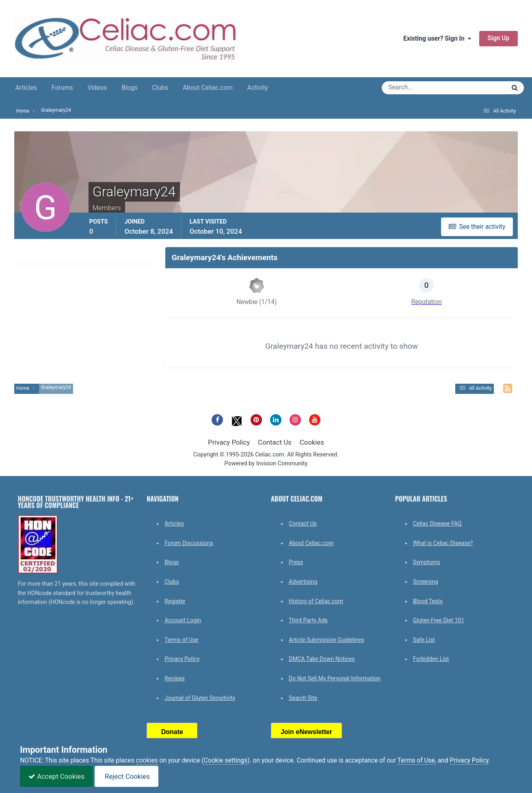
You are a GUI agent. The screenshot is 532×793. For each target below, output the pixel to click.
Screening (426, 582)
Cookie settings (226, 760)
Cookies (312, 442)
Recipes (174, 678)
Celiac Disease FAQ (437, 524)
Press (296, 562)
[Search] (414, 88)
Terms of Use (181, 640)
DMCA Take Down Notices (322, 659)
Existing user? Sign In (437, 39)
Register (175, 601)
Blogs (129, 88)
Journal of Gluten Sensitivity (200, 698)
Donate (172, 732)
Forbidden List (431, 659)
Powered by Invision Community (266, 464)
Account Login (183, 620)
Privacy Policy (229, 442)
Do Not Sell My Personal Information (335, 678)
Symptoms (427, 562)
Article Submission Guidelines (327, 640)
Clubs (160, 88)
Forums (62, 88)
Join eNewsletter (306, 732)
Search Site (303, 698)
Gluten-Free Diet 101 (439, 620)
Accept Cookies (56, 776)
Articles (26, 88)
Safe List (424, 640)
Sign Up (499, 38)
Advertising (303, 582)
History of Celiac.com (316, 601)
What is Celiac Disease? (443, 543)
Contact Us (275, 442)
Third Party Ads (308, 620)
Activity (258, 88)
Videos (97, 88)
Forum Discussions (189, 543)
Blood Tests (428, 601)
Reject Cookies (127, 776)
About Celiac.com (208, 88)
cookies (147, 760)
